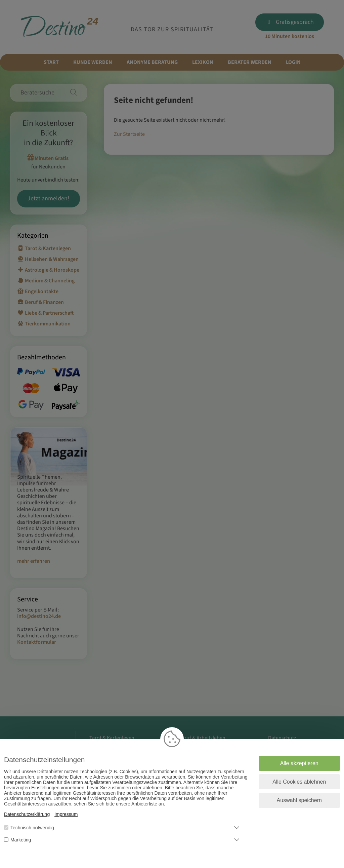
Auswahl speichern (299, 800)
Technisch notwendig (32, 828)
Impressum (66, 814)
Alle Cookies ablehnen (299, 782)
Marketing (21, 840)
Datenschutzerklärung (27, 814)
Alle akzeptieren (299, 763)
